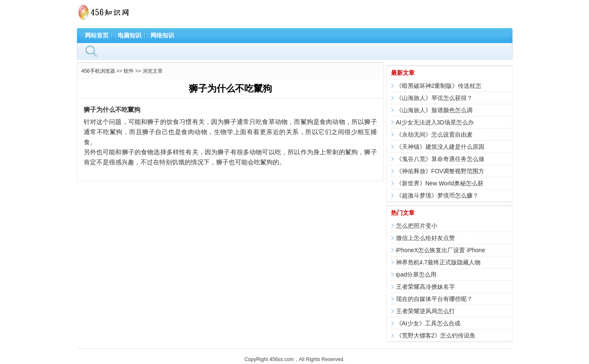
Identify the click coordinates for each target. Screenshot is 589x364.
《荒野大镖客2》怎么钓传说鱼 (436, 335)
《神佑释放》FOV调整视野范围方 (440, 171)
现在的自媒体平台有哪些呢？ (434, 299)
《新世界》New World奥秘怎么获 (440, 183)
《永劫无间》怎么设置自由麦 (434, 135)
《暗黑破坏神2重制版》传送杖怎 (439, 86)
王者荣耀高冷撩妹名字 (425, 287)
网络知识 (162, 35)
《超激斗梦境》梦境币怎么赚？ (437, 195)
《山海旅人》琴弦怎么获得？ (434, 98)
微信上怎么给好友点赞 (425, 238)
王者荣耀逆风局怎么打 (425, 311)
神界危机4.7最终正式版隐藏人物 (438, 262)
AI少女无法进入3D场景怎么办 (435, 122)
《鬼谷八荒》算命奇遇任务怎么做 (440, 159)
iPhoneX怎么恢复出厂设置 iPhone (441, 250)
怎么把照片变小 (417, 226)
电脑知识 (129, 35)
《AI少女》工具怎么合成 (428, 323)
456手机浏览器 (98, 71)
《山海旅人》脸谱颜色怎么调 (434, 110)
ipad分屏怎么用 (416, 274)
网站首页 (97, 35)
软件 (129, 71)
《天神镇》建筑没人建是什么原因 (440, 147)
